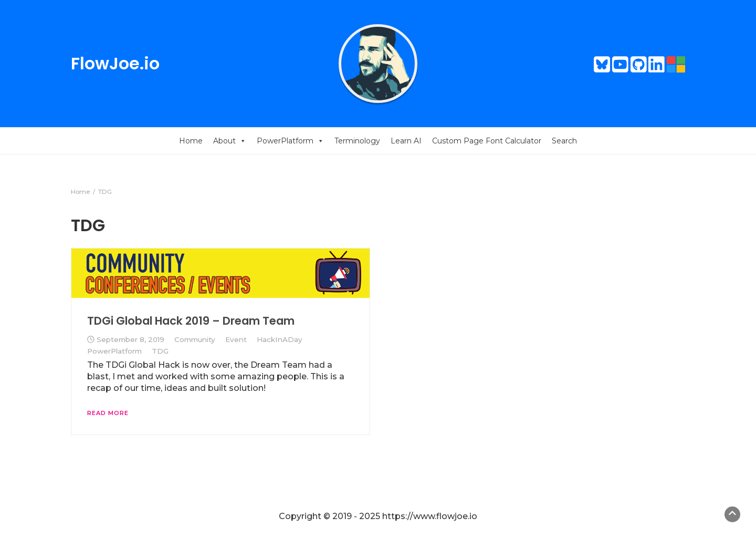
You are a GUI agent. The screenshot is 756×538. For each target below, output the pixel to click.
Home (191, 141)
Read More (108, 413)
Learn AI (406, 141)
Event (236, 339)
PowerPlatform (290, 141)
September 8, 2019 (130, 339)
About (230, 141)
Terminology (357, 141)
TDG (160, 351)
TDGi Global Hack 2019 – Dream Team (191, 321)
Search (564, 141)
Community (195, 339)
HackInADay (280, 339)
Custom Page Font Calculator (487, 141)
